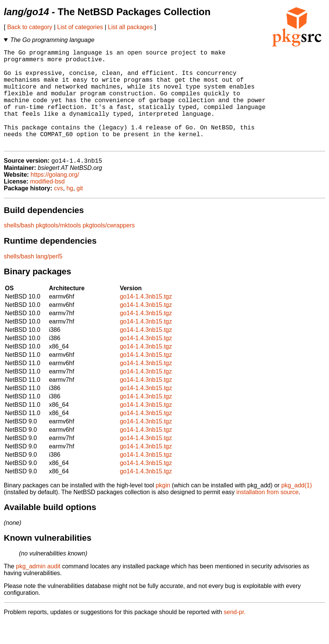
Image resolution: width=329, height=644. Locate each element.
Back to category (30, 27)
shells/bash (19, 248)
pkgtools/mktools (58, 248)
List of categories (80, 27)
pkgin (163, 508)
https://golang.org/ (55, 197)
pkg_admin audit (38, 589)
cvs (59, 211)
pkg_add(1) (297, 508)
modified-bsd (47, 204)
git (80, 211)
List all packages (130, 27)
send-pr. (235, 634)
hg (70, 211)
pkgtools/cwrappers (109, 248)
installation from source (267, 514)
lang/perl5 (49, 279)
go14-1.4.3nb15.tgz (146, 319)
